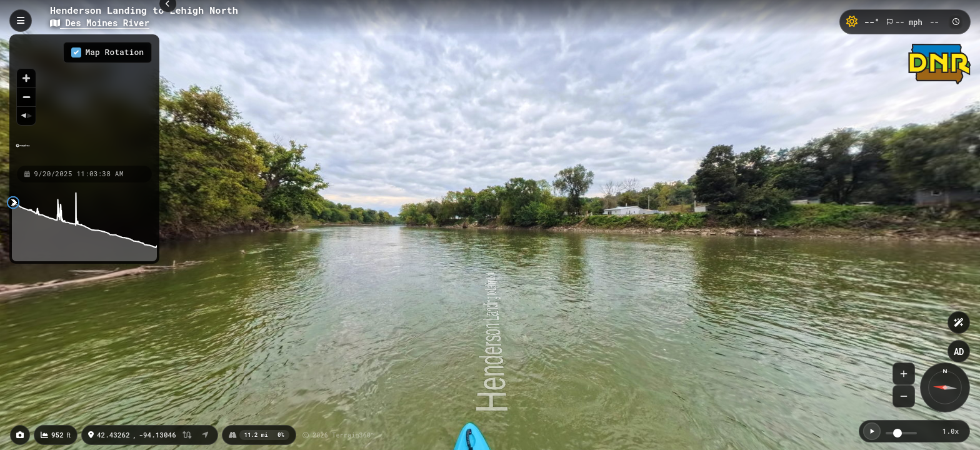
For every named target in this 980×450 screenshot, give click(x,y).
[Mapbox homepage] (23, 151)
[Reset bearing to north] (26, 116)
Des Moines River (100, 23)
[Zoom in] (26, 78)
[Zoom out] (26, 97)
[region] (84, 99)
